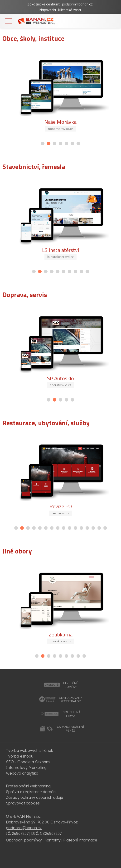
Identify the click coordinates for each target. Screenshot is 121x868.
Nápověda (48, 10)
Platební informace (80, 840)
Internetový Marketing (26, 767)
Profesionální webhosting (28, 786)
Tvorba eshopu (20, 756)
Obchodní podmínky (24, 840)
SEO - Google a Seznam (28, 762)
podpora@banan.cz (77, 4)
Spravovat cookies (23, 803)
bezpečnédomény (71, 685)
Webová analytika (22, 773)
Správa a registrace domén (31, 792)
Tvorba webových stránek (29, 750)
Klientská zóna (69, 10)
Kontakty (53, 840)
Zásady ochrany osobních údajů (34, 797)
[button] (43, 144)
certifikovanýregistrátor (70, 700)
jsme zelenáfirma (71, 714)
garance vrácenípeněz (70, 729)
